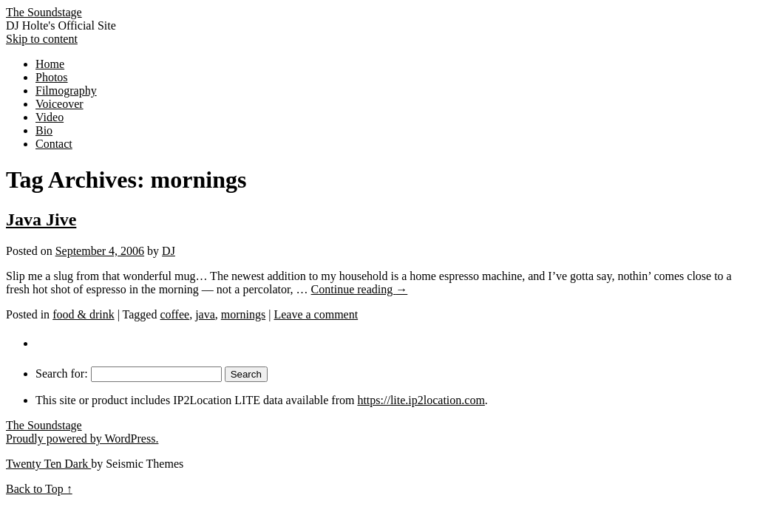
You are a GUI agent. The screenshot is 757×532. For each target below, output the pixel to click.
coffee (174, 314)
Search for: (62, 374)
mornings (243, 314)
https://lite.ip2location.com (421, 400)
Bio (44, 130)
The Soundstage (44, 12)
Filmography (66, 91)
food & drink (84, 314)
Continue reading (360, 289)
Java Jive (41, 219)
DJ (169, 251)
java (205, 314)
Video (50, 117)
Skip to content (42, 39)
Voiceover (60, 104)
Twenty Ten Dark (48, 464)
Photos (52, 77)
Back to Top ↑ (39, 489)
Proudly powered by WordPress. (82, 439)
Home (50, 64)
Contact (54, 144)
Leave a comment (316, 314)
